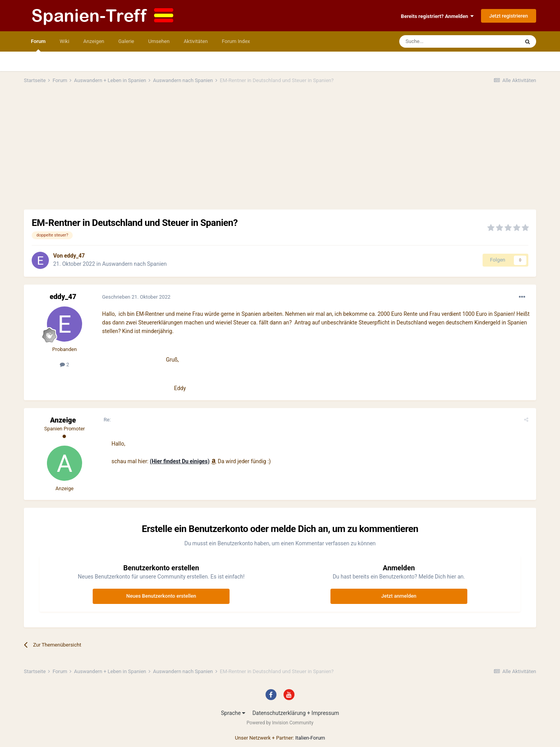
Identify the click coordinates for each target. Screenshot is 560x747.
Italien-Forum (310, 738)
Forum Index (236, 41)
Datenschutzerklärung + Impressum (296, 713)
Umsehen (159, 41)
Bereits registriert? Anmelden (437, 16)
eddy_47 (74, 256)
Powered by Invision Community (280, 723)
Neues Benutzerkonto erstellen (161, 596)
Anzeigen (94, 41)
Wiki (65, 41)
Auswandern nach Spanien (134, 264)
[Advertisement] (280, 151)
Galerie (126, 41)
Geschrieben (136, 297)
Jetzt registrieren (509, 16)
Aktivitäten (196, 41)
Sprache (233, 713)
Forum (38, 45)
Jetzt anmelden (399, 596)
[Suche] (437, 41)
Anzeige (63, 420)
